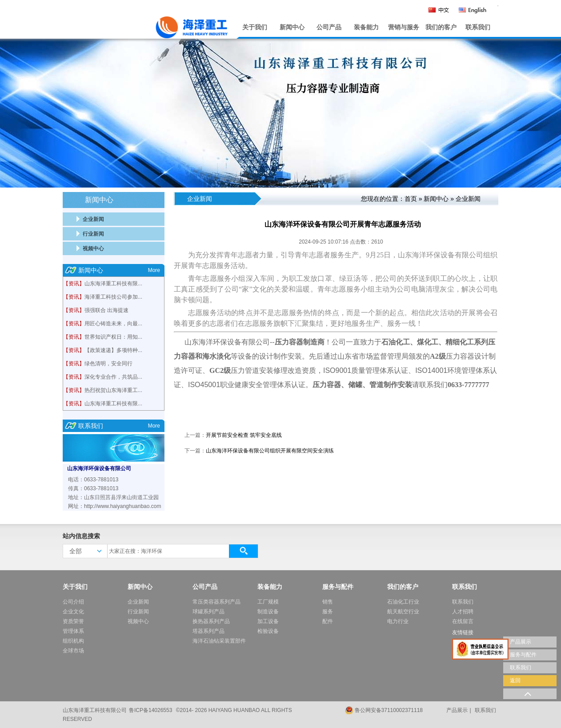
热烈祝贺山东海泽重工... (113, 390)
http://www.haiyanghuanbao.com (122, 506)
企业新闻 (93, 219)
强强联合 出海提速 (106, 310)
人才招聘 (463, 612)
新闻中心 (292, 27)
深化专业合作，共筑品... (113, 377)
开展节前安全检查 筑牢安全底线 (244, 435)
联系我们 (478, 27)
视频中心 (93, 248)
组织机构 (73, 641)
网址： (76, 506)
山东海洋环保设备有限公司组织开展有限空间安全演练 (270, 451)
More (154, 270)
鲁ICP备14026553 (150, 710)
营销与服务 (404, 27)
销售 (328, 602)
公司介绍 (73, 602)
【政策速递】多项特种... (113, 350)
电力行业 (398, 621)
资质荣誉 (73, 621)
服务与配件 (338, 587)
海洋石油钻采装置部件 (219, 641)
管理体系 (73, 631)
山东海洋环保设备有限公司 (99, 468)
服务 (328, 612)
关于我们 (255, 27)
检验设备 (268, 631)
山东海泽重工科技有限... (113, 284)
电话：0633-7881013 (93, 480)
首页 (411, 199)
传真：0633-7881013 (93, 488)
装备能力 (366, 27)
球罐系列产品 (208, 612)
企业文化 (73, 612)
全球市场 (73, 651)
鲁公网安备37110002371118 (389, 710)
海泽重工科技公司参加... (113, 297)
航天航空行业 (403, 612)
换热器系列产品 (211, 621)
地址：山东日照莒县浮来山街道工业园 (113, 497)
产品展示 (457, 710)
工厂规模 (268, 602)
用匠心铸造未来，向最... (113, 324)
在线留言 (463, 621)
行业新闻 (93, 234)
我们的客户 (441, 27)
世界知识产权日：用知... (113, 337)
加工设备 (268, 621)
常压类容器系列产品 (216, 602)
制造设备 (268, 612)
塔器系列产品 (208, 631)
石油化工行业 (403, 602)
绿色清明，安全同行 (108, 364)
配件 (328, 621)
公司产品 (329, 27)
